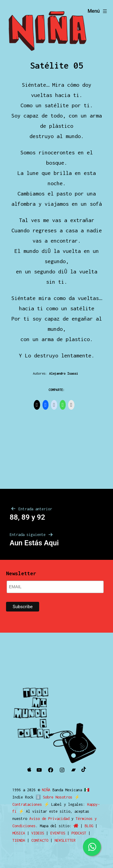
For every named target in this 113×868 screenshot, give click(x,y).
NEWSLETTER (65, 840)
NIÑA (47, 790)
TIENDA (19, 840)
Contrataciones (27, 804)
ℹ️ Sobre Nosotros (53, 797)
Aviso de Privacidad (49, 819)
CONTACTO (40, 840)
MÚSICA (19, 833)
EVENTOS (58, 833)
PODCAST (79, 833)
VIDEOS (38, 833)
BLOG (89, 826)
